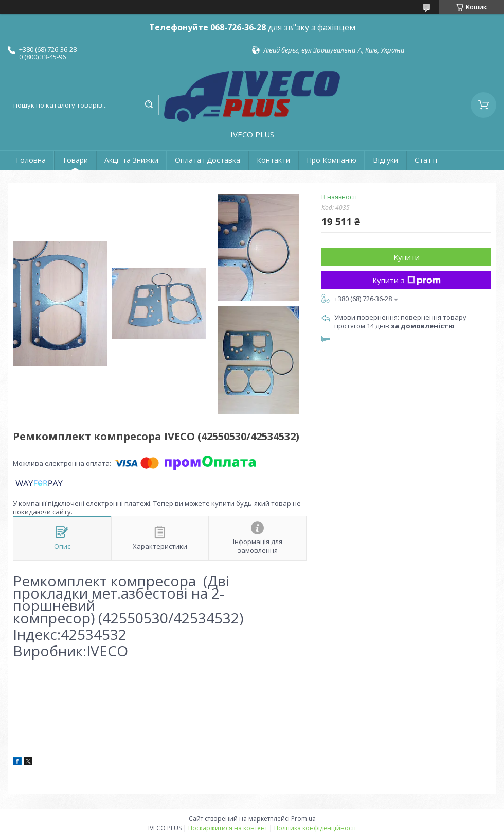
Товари (75, 160)
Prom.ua (303, 819)
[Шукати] (149, 105)
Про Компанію (331, 160)
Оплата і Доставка (208, 160)
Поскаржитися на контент (228, 828)
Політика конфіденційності (315, 828)
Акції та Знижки (131, 160)
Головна (31, 160)
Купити (407, 257)
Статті (426, 160)
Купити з (407, 280)
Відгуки (385, 160)
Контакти (273, 160)
